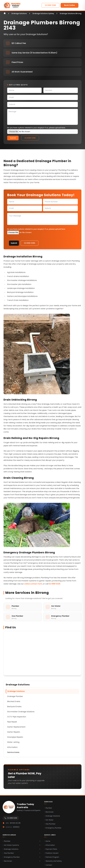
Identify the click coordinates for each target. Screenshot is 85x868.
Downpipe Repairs (15, 737)
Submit (13, 138)
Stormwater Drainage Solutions (21, 712)
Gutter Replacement (16, 727)
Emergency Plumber (53, 828)
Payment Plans (51, 849)
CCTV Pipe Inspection (17, 717)
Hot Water (49, 820)
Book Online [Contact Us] (70, 5)
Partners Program (52, 857)
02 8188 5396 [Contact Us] (50, 5)
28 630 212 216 (15, 823)
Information (12, 747)
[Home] (12, 5)
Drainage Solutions (16, 691)
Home (47, 841)
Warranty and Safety (53, 861)
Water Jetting (13, 742)
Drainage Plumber (15, 696)
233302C (16, 827)
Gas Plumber (50, 824)
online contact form (33, 584)
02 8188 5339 (55, 584)
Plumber (48, 808)
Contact (48, 865)
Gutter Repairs (14, 732)
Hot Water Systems (22, 845)
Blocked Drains (14, 701)
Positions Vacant (51, 853)
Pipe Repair (12, 722)
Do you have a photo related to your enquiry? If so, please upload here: (36, 128)
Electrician (49, 812)
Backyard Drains (14, 707)
